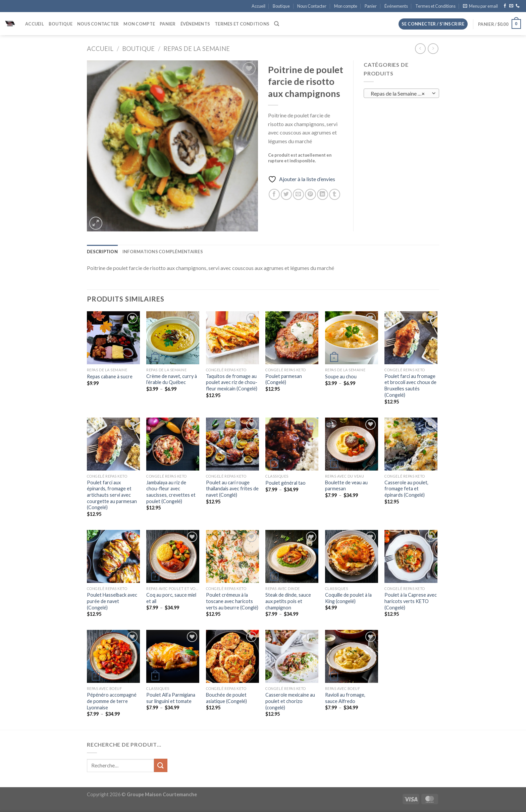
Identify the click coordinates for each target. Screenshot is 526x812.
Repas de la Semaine (197, 49)
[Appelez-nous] (518, 6)
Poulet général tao (285, 483)
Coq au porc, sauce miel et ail (171, 598)
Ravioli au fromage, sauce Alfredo (345, 698)
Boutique (281, 6)
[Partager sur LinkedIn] (323, 194)
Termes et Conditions (435, 6)
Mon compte (346, 6)
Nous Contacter (312, 6)
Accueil (258, 6)
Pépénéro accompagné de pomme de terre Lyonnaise (112, 701)
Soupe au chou (341, 376)
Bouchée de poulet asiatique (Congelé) (226, 698)
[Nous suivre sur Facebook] (505, 6)
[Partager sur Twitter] (286, 194)
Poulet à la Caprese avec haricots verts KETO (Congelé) (411, 601)
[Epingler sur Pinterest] (310, 194)
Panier (371, 6)
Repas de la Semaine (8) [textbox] (398, 94)
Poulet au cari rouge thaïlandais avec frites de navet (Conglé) (232, 489)
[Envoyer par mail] (298, 194)
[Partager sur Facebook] (274, 194)
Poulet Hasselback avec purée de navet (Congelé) (112, 601)
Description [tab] (102, 252)
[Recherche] (277, 24)
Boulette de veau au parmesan (346, 486)
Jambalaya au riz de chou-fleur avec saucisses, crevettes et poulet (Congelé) (171, 492)
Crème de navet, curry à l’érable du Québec (172, 379)
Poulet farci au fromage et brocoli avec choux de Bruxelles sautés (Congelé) (410, 386)
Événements (396, 6)
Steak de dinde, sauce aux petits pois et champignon (288, 601)
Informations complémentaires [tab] (163, 252)
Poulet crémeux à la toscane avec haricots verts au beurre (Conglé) (232, 601)
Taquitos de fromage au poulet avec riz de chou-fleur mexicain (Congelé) (232, 382)
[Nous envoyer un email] (511, 6)
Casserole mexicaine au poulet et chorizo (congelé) (290, 701)
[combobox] (401, 93)
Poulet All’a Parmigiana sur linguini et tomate (171, 698)
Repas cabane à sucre (110, 376)
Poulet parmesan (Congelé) (284, 379)
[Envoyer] (161, 765)
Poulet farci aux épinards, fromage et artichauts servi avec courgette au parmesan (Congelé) (112, 495)
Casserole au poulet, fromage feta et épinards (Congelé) (406, 489)
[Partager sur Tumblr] (335, 194)
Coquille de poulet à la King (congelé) (348, 598)
